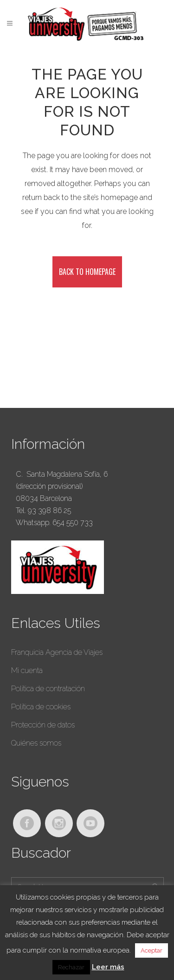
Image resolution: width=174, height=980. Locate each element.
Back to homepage (87, 272)
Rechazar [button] (71, 967)
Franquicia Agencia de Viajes (57, 652)
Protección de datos (43, 725)
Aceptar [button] (151, 950)
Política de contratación (48, 689)
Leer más (108, 967)
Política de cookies (41, 707)
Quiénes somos (36, 743)
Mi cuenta (27, 670)
